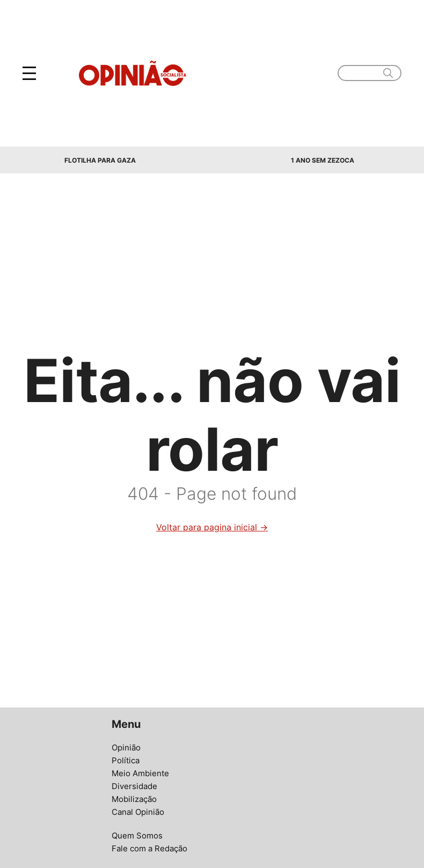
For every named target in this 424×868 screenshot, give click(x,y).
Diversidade (134, 786)
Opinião (126, 747)
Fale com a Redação (149, 848)
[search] (388, 73)
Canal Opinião (138, 812)
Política (126, 760)
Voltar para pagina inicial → (212, 527)
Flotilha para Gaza (100, 160)
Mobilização (134, 799)
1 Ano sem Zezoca (323, 160)
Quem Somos (137, 836)
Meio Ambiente (140, 773)
